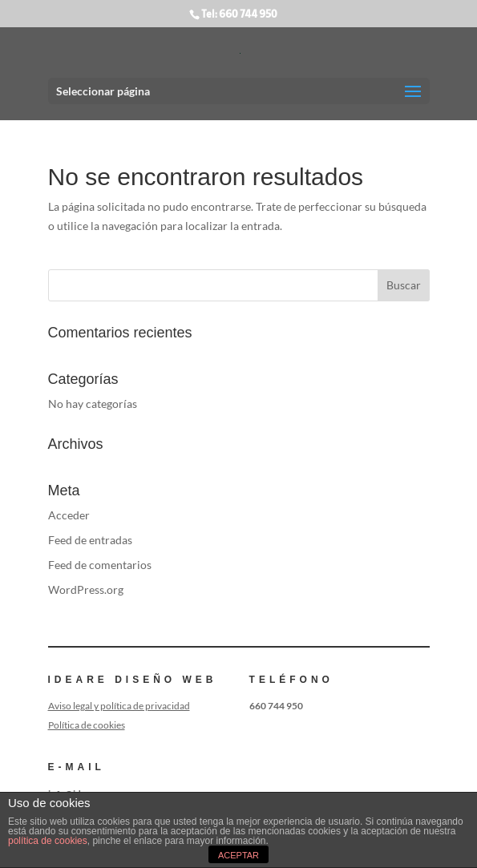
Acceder (69, 515)
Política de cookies (87, 725)
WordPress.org (86, 589)
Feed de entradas (90, 540)
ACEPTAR (238, 855)
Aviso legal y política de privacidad (119, 706)
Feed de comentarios (100, 565)
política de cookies (48, 841)
